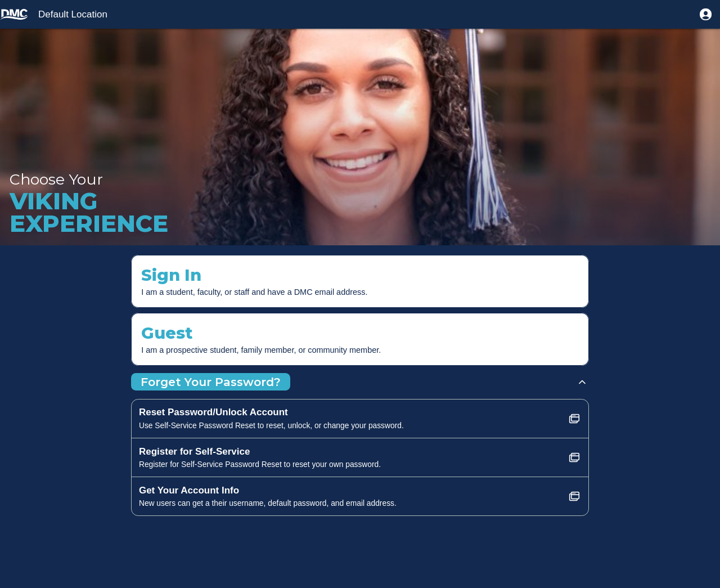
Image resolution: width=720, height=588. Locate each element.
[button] (706, 14)
